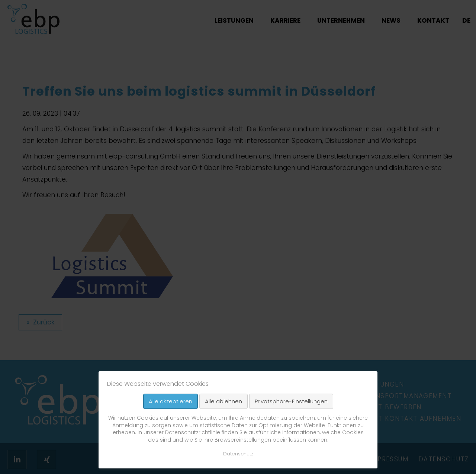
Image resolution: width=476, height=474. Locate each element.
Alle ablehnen (223, 401)
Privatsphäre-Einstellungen (291, 401)
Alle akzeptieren (171, 401)
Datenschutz (238, 454)
